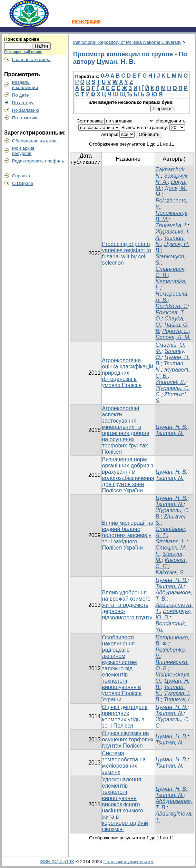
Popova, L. (175, 331)
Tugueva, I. (178, 699)
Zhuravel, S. (170, 382)
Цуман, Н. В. (172, 427)
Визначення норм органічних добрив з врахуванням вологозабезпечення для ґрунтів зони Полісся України (128, 475)
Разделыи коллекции (25, 85)
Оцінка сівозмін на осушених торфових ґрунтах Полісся (128, 739)
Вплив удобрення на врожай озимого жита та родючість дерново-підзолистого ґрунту (127, 605)
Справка (21, 176)
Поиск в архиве (22, 39)
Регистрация (86, 21)
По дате (21, 95)
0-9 (105, 76)
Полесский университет (129, 862)
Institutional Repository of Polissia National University (127, 42)
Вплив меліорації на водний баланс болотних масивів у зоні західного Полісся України (128, 535)
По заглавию (26, 110)
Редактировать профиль (38, 161)
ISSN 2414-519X (57, 862)
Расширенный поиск (23, 52)
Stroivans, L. (171, 541)
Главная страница (31, 60)
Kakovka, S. (170, 573)
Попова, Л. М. (173, 337)
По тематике (25, 118)
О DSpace (23, 183)
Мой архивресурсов (23, 151)
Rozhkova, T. (172, 306)
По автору (23, 103)
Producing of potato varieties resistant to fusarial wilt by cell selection (127, 253)
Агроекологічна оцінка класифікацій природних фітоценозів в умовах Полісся (128, 373)
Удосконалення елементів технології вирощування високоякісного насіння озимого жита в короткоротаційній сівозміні (125, 804)
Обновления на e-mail (35, 141)
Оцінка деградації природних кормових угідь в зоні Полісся (125, 716)
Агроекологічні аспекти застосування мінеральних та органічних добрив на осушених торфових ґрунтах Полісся (126, 430)
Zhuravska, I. (171, 225)
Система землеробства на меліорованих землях (124, 763)
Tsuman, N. (170, 433)
